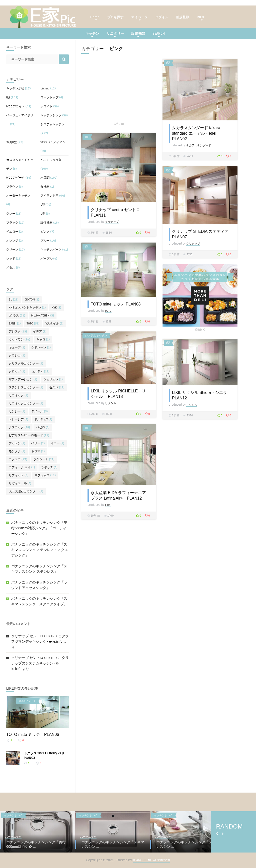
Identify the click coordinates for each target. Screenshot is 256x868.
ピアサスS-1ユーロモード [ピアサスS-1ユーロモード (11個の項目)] (29, 435)
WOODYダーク (15, 178)
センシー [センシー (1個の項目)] (17, 412)
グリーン (12, 250)
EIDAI (108, 505)
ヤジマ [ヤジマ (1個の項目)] (38, 451)
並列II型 (11, 142)
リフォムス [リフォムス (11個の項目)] (45, 475)
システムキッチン (52, 125)
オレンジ (12, 241)
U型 (43, 214)
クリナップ (112, 222)
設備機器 (138, 34)
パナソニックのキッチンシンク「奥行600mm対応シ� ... (36, 844)
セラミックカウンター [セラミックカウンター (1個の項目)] (26, 404)
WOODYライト (15, 107)
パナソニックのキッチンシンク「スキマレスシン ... (113, 844)
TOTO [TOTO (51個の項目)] (33, 324)
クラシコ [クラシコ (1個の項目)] (17, 356)
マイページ (139, 18)
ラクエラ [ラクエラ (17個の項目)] (18, 459)
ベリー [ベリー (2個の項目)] (38, 443)
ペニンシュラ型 (51, 160)
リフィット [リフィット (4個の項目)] (19, 475)
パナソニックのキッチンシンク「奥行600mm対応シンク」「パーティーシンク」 (39, 528)
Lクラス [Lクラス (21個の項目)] (17, 316)
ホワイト (46, 107)
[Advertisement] (119, 90)
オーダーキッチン (18, 196)
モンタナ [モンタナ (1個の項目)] (17, 451)
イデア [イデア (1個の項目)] (40, 332)
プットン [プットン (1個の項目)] (17, 443)
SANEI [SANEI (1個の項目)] (15, 324)
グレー (11, 214)
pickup (45, 89)
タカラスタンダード (199, 145)
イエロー (12, 232)
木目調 (45, 178)
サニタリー (115, 34)
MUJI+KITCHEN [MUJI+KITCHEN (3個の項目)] (43, 316)
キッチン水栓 (15, 89)
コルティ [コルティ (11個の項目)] (40, 372)
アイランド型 (49, 196)
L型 (43, 205)
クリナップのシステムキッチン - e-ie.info (40, 663)
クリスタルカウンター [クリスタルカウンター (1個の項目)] (26, 364)
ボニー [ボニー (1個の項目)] (57, 443)
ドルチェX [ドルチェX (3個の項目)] (43, 420)
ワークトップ (49, 98)
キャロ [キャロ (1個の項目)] (43, 340)
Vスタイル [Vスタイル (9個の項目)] (54, 324)
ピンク (45, 232)
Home (95, 18)
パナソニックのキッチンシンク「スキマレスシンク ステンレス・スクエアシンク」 (40, 550)
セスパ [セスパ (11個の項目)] (57, 388)
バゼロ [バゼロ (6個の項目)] (43, 428)
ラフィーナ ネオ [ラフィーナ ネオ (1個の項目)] (22, 467)
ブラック (12, 223)
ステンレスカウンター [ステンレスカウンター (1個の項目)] (26, 388)
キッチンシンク (51, 116)
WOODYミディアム (53, 142)
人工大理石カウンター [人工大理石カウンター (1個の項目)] (26, 491)
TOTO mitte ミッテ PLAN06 (33, 734)
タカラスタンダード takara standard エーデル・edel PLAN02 (196, 133)
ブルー (45, 241)
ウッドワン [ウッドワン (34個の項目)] (19, 340)
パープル (46, 259)
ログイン (162, 17)
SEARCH (159, 34)
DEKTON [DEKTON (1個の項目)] (32, 300)
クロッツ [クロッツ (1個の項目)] (17, 372)
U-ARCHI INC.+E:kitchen (151, 860)
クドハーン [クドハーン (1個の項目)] (41, 348)
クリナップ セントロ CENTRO (34, 636)
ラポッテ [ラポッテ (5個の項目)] (49, 467)
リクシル (110, 403)
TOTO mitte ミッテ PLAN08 (116, 304)
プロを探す (115, 17)
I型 (8, 98)
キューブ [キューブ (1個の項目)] (17, 348)
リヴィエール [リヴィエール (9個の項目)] (20, 483)
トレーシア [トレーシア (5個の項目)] (18, 420)
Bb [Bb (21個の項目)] (14, 300)
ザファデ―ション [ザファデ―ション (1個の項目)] (23, 380)
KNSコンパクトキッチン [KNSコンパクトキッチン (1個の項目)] (27, 308)
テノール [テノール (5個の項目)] (39, 412)
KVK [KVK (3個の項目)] (56, 308)
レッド (11, 259)
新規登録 (182, 17)
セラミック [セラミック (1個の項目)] (18, 396)
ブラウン (12, 187)
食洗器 (45, 187)
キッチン (92, 34)
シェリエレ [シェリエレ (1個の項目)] (53, 380)
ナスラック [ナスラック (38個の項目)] (19, 428)
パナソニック (13, 837)
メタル (11, 268)
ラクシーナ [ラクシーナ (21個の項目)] (44, 459)
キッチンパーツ (51, 250)
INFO (200, 18)
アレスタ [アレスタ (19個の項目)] (18, 332)
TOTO (108, 311)
